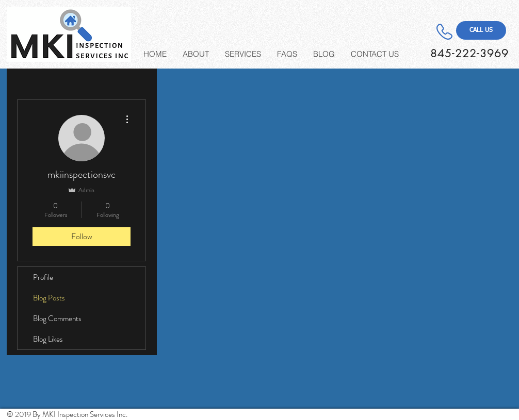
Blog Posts (49, 298)
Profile (43, 277)
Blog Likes (48, 339)
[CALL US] (481, 30)
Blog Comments (57, 318)
